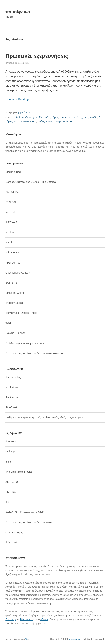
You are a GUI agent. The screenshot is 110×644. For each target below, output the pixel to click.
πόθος (41, 121)
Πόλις (49, 121)
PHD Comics (13, 263)
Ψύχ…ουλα (12, 542)
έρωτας (64, 117)
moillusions (12, 387)
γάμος (55, 117)
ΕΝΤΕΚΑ (11, 492)
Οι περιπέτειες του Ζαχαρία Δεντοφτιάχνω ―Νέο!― (34, 353)
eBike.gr (10, 452)
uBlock (44, 619)
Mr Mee (40, 117)
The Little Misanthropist (19, 472)
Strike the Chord (15, 293)
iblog (8, 462)
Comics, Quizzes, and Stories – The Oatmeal (31, 182)
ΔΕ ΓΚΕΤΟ (12, 482)
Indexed (10, 212)
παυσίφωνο (18, 12)
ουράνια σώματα (27, 121)
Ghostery (11, 619)
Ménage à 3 (12, 252)
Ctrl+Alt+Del (12, 192)
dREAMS (11, 442)
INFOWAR (11, 222)
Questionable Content (18, 273)
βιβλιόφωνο (25, 113)
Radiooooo (12, 397)
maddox (10, 242)
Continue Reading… (19, 99)
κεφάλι (93, 117)
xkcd (8, 323)
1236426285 (22, 63)
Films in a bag (13, 377)
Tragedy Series (14, 303)
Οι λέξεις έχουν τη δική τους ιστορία (25, 343)
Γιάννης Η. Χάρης (15, 333)
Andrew (20, 117)
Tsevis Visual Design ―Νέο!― (23, 313)
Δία (26, 639)
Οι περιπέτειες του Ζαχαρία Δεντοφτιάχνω (29, 522)
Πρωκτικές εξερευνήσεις (37, 56)
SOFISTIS (11, 283)
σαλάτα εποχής (14, 532)
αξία (48, 117)
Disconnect (26, 619)
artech (9, 63)
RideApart (11, 407)
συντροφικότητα (63, 121)
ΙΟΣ (8, 502)
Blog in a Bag (13, 172)
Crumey (30, 117)
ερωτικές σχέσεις (79, 117)
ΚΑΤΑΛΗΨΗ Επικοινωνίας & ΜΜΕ (25, 512)
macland (10, 232)
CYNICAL (11, 202)
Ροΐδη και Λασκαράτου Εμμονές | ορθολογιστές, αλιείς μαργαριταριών (44, 418)
